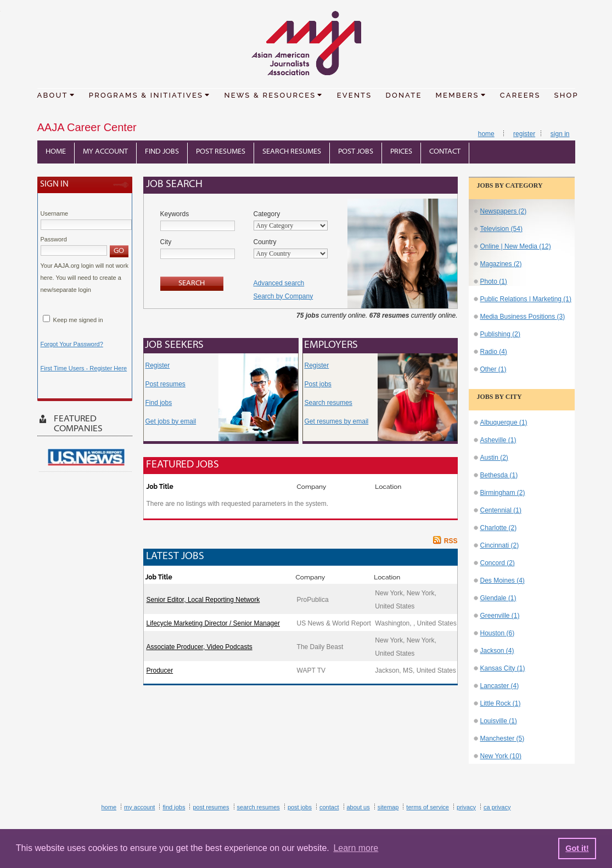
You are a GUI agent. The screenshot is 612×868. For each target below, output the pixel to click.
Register (524, 134)
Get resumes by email (337, 421)
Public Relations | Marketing (526, 299)
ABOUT (56, 95)
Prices (401, 152)
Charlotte (499, 528)
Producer (160, 670)
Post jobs (318, 384)
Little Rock (501, 703)
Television (501, 229)
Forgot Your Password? (72, 344)
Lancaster (500, 686)
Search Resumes (292, 152)
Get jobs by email (171, 421)
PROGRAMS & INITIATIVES (150, 95)
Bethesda (499, 475)
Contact (445, 152)
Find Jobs (162, 152)
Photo (494, 281)
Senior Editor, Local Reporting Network (203, 600)
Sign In (560, 134)
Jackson (497, 651)
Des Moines (502, 580)
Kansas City (503, 668)
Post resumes (165, 384)
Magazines (501, 264)
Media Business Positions (523, 317)
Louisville (499, 721)
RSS (451, 541)
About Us (358, 807)
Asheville (498, 440)
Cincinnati (500, 545)
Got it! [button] (577, 848)
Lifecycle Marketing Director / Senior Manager (213, 623)
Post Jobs (356, 152)
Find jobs (159, 403)
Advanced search (279, 283)
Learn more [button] (356, 848)
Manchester (502, 739)
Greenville (500, 616)
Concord (498, 563)
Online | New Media (516, 246)
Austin (494, 458)
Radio (494, 352)
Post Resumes (221, 152)
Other (493, 369)
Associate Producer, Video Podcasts (200, 647)
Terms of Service (428, 807)
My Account (105, 152)
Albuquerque (504, 422)
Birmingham (503, 493)
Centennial (501, 510)
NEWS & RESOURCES (273, 95)
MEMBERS (461, 95)
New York (501, 756)
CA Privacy (497, 807)
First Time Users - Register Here (84, 368)
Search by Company (283, 296)
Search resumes (329, 403)
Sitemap (388, 807)
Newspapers (504, 211)
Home (486, 134)
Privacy (466, 807)
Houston (498, 633)
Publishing (500, 334)
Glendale (498, 598)
